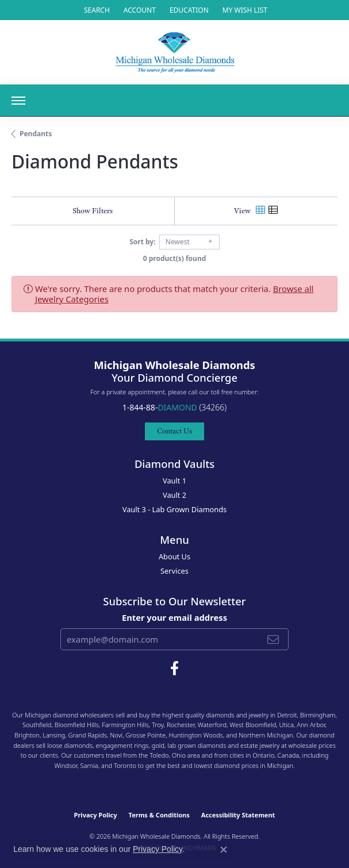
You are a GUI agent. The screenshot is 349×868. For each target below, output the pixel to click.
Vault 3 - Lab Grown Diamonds (175, 509)
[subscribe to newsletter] (273, 639)
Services (175, 571)
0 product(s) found (175, 258)
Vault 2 (175, 495)
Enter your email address (175, 617)
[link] (188, 10)
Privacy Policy (96, 815)
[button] (96, 10)
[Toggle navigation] (18, 101)
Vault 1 (175, 481)
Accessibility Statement (238, 815)
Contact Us (175, 431)
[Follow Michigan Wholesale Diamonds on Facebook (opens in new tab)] (175, 669)
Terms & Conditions (159, 815)
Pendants (36, 134)
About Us (175, 556)
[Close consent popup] (224, 850)
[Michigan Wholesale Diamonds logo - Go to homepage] (175, 52)
